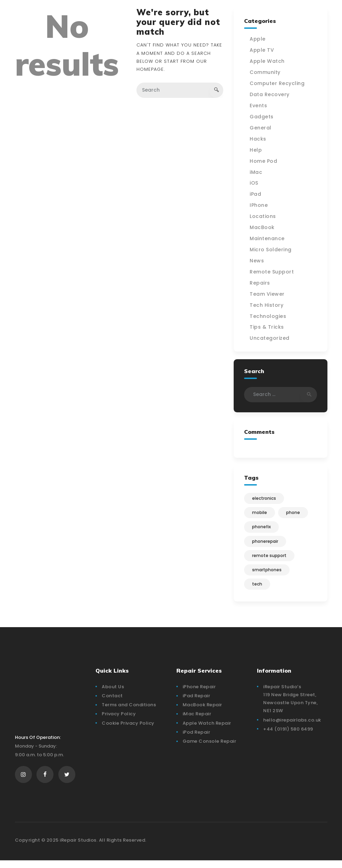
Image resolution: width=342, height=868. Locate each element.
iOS (255, 184)
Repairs (261, 284)
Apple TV (262, 50)
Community (266, 73)
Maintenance (268, 239)
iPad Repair (197, 702)
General (261, 128)
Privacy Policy (119, 720)
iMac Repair (197, 720)
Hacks (259, 139)
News (257, 262)
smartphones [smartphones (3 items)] (268, 575)
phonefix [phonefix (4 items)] (262, 530)
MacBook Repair (202, 711)
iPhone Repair (199, 693)
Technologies (269, 318)
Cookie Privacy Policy (128, 729)
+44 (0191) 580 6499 (288, 735)
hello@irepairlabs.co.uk (292, 726)
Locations (264, 217)
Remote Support (272, 273)
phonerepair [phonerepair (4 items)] (266, 545)
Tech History (267, 306)
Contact (112, 702)
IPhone (259, 206)
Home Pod (264, 162)
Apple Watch (268, 61)
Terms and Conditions (129, 711)
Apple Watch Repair (207, 729)
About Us (113, 693)
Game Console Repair (210, 747)
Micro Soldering (271, 251)
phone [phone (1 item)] (295, 515)
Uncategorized (270, 340)
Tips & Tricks (268, 329)
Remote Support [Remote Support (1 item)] (270, 560)
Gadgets (262, 117)
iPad (256, 195)
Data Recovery (270, 95)
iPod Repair (197, 738)
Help (256, 151)
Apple (258, 39)
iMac (257, 173)
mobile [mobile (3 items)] (260, 515)
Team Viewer (268, 295)
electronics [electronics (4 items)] (265, 500)
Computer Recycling (278, 84)
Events (259, 106)
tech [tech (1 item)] (258, 590)
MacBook (263, 228)
